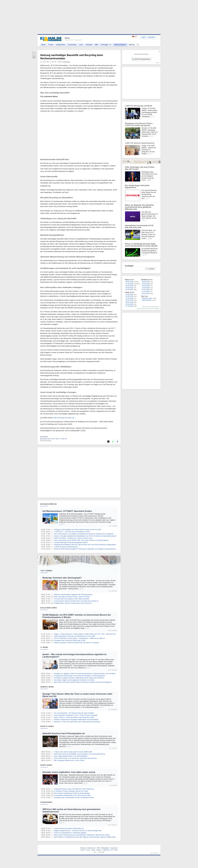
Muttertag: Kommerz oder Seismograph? (62, 578)
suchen (150, 269)
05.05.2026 (130, 288)
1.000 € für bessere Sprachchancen (66, 547)
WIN (96, 45)
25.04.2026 (146, 284)
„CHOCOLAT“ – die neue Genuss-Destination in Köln (72, 532)
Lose (81, 45)
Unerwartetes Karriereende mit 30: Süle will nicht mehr (72, 795)
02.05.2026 (130, 296)
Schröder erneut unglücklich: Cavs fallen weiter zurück (69, 772)
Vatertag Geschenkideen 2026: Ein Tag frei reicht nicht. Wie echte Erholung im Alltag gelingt (85, 545)
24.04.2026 (146, 286)
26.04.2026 (146, 282)
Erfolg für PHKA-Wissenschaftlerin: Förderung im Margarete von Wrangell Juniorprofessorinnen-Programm (90, 549)
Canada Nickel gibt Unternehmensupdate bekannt (71, 542)
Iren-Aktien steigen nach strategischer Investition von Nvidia (74, 680)
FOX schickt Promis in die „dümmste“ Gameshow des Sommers (75, 758)
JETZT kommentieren (141, 59)
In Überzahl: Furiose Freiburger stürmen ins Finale (71, 791)
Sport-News (46, 765)
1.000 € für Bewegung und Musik (139, 106)
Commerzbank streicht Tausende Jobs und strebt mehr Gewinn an (76, 601)
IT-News (44, 647)
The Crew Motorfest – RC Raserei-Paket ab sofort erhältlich (74, 713)
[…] (60, 524)
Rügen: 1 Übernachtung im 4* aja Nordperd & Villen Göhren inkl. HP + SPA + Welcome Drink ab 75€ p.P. (89, 634)
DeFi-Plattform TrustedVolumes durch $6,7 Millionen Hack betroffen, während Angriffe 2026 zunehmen (88, 837)
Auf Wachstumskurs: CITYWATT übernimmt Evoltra (67, 511)
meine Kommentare (143, 309)
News (43, 45)
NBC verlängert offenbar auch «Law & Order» (69, 760)
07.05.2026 (130, 284)
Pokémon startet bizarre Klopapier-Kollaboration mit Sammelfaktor (76, 720)
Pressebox (66, 62)
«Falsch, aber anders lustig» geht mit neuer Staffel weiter (73, 752)
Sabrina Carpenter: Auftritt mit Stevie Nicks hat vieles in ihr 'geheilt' (76, 643)
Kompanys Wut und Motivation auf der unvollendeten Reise (74, 798)
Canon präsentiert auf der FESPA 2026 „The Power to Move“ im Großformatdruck (81, 540)
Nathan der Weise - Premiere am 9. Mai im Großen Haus (73, 538)
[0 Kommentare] (46, 441)
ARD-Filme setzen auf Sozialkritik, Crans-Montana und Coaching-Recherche (80, 754)
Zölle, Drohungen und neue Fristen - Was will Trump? (72, 597)
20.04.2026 (146, 294)
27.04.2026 (130, 306)
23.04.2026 (146, 288)
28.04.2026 (130, 304)
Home (82, 850)
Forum (51, 45)
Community (72, 45)
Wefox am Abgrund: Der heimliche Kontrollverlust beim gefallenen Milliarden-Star (139, 207)
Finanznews (46, 802)
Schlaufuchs (60, 45)
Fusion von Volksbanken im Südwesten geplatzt (70, 833)
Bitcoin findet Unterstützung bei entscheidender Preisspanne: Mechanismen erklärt (82, 835)
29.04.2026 (130, 302)
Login (144, 37)
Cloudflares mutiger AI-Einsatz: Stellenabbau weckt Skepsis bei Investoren (79, 678)
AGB (98, 848)
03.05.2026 (130, 294)
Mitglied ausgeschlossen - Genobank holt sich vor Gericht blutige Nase (78, 831)
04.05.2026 (130, 290)
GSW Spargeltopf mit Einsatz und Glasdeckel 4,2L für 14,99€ (75, 636)
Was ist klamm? (120, 45)
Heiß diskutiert (147, 300)
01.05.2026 (130, 298)
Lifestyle (89, 45)
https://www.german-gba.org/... (64, 418)
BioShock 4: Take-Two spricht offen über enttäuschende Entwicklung (77, 722)
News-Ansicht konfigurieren (151, 307)
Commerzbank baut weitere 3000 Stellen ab (69, 828)
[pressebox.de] (45, 439)
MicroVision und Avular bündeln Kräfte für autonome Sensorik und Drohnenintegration (83, 682)
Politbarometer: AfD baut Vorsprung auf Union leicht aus (73, 603)
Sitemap (83, 848)
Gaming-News (47, 687)
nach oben (154, 853)
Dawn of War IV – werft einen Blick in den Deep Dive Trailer (74, 717)
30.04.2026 (130, 300)
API (112, 850)
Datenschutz (91, 848)
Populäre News (147, 298)
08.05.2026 (130, 282)
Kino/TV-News (47, 726)
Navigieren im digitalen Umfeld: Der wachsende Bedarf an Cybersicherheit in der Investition (85, 674)
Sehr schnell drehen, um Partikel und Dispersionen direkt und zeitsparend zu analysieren (84, 534)
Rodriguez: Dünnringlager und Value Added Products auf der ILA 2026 (78, 530)
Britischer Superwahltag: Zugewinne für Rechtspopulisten (73, 595)
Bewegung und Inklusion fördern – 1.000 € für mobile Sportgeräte (139, 124)
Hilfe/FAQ (106, 850)
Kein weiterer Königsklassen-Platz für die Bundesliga (72, 793)
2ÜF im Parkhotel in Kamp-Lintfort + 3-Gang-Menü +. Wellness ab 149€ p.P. (80, 638)
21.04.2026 (146, 292)
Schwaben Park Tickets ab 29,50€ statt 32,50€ (70, 641)
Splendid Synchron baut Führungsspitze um (64, 733)
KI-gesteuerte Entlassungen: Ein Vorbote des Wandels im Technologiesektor (80, 676)
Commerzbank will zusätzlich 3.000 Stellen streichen (72, 599)
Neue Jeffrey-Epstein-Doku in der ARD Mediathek (71, 756)
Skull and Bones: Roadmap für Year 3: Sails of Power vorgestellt (76, 715)
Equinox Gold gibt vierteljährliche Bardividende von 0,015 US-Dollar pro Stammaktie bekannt (85, 536)
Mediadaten (105, 848)
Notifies (157, 309)
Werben (132, 45)
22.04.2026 (146, 290)
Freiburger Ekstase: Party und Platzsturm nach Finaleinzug (74, 789)
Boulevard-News (49, 608)
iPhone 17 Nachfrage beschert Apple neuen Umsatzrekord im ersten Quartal (141, 245)
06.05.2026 (130, 286)
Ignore (152, 309)
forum (158, 63)
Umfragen (106, 45)
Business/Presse (49, 504)
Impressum (114, 848)
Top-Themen (46, 571)
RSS (116, 850)
